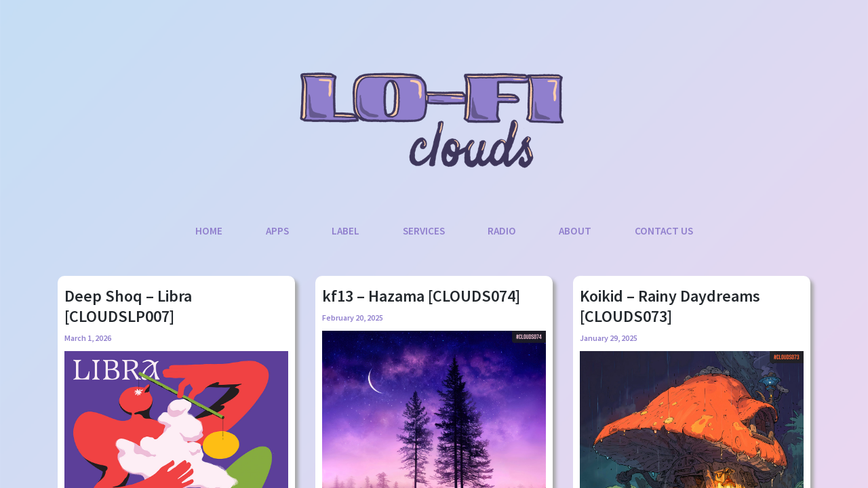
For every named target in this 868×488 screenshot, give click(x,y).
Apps (277, 231)
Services (424, 231)
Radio (502, 231)
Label (346, 231)
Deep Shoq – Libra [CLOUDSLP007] (128, 306)
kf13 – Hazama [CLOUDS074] (421, 296)
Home (209, 231)
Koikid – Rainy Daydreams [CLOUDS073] (670, 306)
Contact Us (664, 231)
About (575, 231)
